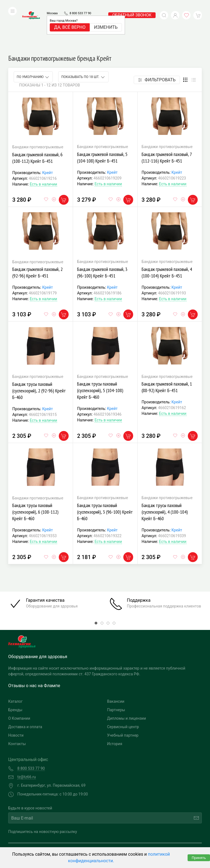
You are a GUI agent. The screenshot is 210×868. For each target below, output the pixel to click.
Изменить (106, 19)
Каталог (15, 661)
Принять (199, 858)
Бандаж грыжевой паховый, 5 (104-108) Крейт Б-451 (102, 117)
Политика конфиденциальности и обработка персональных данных (57, 842)
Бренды (15, 670)
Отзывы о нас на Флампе (34, 645)
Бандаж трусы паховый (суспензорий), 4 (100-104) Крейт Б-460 (165, 472)
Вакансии (116, 661)
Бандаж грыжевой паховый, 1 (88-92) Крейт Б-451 (167, 347)
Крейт (47, 132)
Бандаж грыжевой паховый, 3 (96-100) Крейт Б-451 (102, 232)
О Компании (19, 678)
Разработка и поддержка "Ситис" (151, 834)
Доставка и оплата (25, 687)
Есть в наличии (43, 144)
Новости (16, 695)
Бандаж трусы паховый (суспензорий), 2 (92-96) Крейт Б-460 (39, 350)
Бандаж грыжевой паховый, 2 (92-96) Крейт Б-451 (37, 232)
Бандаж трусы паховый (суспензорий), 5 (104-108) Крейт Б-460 (100, 350)
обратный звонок (132, 7)
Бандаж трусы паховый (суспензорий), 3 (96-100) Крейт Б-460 (105, 472)
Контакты (17, 704)
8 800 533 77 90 (81, 5)
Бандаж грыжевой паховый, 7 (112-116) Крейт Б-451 (167, 117)
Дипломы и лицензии (127, 678)
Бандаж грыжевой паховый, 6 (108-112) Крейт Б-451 (37, 118)
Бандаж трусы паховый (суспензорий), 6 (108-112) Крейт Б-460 (35, 472)
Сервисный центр (123, 687)
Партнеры (116, 670)
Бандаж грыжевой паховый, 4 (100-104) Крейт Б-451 (167, 232)
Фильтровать (157, 40)
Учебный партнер (123, 695)
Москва (52, 5)
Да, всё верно (70, 19)
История (115, 704)
